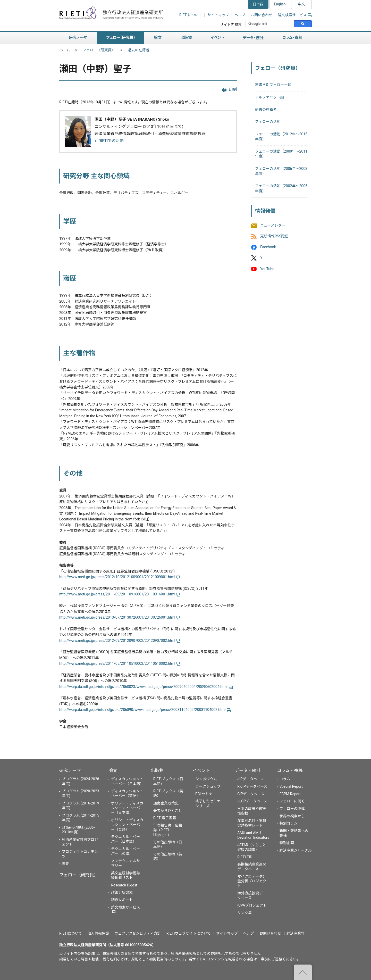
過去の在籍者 (139, 50)
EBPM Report (290, 794)
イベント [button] (217, 38)
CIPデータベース (251, 794)
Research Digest (124, 885)
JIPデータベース (251, 779)
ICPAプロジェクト (252, 905)
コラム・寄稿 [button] (292, 38)
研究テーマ (70, 770)
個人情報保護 (98, 933)
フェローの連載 (292, 809)
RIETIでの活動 (111, 141)
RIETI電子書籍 (165, 818)
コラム (285, 779)
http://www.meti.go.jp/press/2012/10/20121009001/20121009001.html (120, 577)
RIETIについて (191, 15)
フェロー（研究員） (99, 50)
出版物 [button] (186, 38)
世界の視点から (292, 816)
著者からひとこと (168, 811)
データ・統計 (248, 770)
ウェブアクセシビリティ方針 (138, 933)
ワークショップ (208, 786)
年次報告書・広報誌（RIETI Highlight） (168, 830)
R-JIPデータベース (252, 786)
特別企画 (287, 843)
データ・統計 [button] (253, 38)
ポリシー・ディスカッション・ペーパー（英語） (127, 825)
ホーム (65, 50)
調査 (65, 863)
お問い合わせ (262, 15)
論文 (113, 770)
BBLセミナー (206, 794)
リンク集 (244, 913)
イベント (201, 770)
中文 (301, 4)
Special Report (291, 786)
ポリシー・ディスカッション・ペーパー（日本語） (127, 808)
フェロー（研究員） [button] (121, 38)
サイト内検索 (231, 24)
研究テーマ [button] (78, 38)
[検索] (269, 24)
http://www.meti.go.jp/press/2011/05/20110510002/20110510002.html (120, 663)
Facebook (268, 247)
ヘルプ (240, 15)
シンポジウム (206, 779)
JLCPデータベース (252, 801)
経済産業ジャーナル (296, 850)
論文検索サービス (295, 15)
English (280, 4)
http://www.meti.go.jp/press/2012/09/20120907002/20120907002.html (120, 641)
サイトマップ (218, 15)
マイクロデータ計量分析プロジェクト (252, 881)
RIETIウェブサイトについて (189, 933)
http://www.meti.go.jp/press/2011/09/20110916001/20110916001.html (120, 594)
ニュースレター (273, 225)
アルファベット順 (269, 97)
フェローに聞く (292, 801)
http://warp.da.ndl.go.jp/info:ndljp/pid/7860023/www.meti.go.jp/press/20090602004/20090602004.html (146, 687)
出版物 (157, 770)
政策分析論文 (122, 892)
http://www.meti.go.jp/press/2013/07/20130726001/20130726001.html (120, 617)
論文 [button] (158, 38)
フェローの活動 (268, 122)
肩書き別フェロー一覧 (273, 85)
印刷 (233, 90)
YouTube (267, 269)
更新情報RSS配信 (274, 236)
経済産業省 (296, 933)
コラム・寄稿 (290, 770)
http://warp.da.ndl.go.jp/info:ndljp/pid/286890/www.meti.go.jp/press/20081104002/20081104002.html (145, 710)
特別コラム (289, 823)
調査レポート (122, 900)
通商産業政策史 (166, 803)
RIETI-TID (245, 857)
